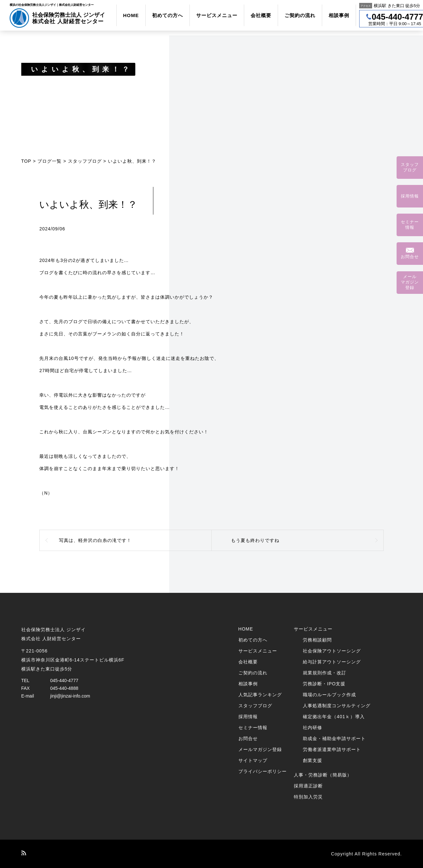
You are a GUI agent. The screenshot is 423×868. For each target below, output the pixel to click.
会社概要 (261, 15)
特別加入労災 (308, 797)
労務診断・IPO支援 (324, 684)
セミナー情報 (253, 728)
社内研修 (312, 728)
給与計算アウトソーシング (332, 662)
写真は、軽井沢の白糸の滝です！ (95, 540)
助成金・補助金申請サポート (334, 738)
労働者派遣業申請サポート (332, 749)
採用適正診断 (308, 786)
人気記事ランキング (260, 695)
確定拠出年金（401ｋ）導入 (334, 717)
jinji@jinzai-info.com (70, 696)
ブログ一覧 (49, 161)
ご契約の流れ (300, 15)
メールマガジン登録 (260, 749)
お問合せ (248, 738)
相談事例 (339, 15)
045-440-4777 (64, 680)
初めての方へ (168, 15)
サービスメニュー (217, 15)
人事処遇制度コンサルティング (337, 706)
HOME (131, 15)
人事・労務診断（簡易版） (323, 775)
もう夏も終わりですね (255, 540)
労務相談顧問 (317, 640)
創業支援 (312, 760)
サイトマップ (253, 760)
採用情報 (248, 717)
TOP (26, 161)
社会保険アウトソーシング (332, 651)
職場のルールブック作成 (329, 695)
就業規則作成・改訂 (325, 673)
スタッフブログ (85, 161)
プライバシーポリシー (263, 771)
